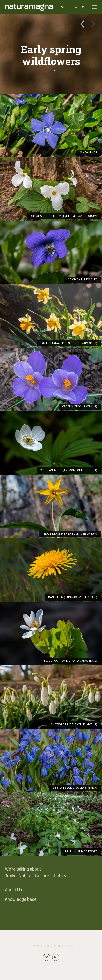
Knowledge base (21, 899)
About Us (14, 890)
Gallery (79, 7)
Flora (51, 71)
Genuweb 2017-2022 (60, 946)
